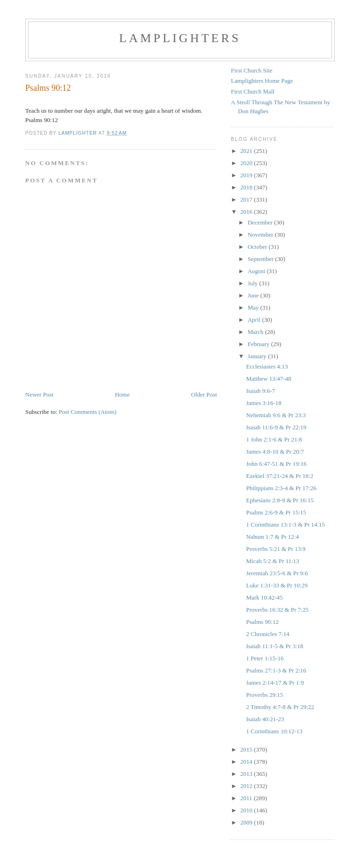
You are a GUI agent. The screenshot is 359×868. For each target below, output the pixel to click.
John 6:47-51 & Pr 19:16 (276, 464)
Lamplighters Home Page (262, 81)
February (259, 344)
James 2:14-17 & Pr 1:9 (275, 683)
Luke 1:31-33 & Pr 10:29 (276, 585)
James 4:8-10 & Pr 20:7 (275, 452)
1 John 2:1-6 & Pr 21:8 (274, 439)
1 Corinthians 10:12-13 (274, 731)
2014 (247, 762)
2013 (247, 774)
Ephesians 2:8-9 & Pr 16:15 (280, 500)
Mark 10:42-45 (264, 597)
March (256, 332)
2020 (247, 163)
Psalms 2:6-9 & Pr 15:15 (276, 512)
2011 (247, 798)
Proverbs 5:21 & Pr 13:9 (276, 549)
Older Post (204, 394)
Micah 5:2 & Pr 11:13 (273, 561)
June (254, 295)
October (258, 247)
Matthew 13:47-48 (268, 379)
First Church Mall (253, 91)
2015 (247, 749)
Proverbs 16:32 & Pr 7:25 (277, 610)
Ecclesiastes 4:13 (267, 366)
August (257, 271)
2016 (247, 212)
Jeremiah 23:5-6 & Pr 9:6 (277, 573)
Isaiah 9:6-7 (260, 391)
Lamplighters (180, 38)
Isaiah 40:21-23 (265, 719)
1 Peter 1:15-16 (265, 658)
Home (122, 394)
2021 (247, 151)
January (258, 356)
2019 (247, 175)
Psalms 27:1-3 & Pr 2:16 (276, 670)
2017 (247, 199)
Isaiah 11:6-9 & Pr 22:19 (276, 427)
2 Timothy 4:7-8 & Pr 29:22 (280, 707)
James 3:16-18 (263, 403)
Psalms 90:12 (262, 622)
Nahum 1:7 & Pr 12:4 (272, 537)
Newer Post (39, 394)
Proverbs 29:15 (264, 695)
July (254, 283)
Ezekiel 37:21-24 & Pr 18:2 (280, 476)
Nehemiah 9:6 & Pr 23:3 (276, 415)
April (255, 320)
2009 (247, 822)
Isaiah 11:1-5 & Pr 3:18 (274, 646)
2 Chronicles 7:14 (267, 634)
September (262, 259)
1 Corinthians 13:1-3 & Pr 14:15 (285, 524)
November (261, 235)
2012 (247, 786)
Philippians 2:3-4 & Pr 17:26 (281, 488)
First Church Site (252, 70)
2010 (247, 810)
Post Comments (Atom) (88, 412)
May (254, 307)
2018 (247, 187)
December (261, 222)
